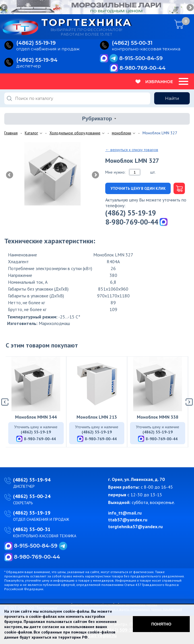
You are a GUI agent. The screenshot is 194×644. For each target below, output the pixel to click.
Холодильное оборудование (75, 133)
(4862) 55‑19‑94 (37, 60)
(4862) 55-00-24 (32, 496)
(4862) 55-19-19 (131, 213)
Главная (11, 133)
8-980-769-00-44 (143, 68)
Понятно (161, 624)
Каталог (31, 133)
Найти (172, 98)
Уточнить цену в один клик (138, 189)
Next (190, 8)
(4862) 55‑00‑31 (132, 43)
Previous (4, 8)
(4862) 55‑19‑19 (36, 43)
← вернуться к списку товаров (132, 150)
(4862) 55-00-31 (32, 529)
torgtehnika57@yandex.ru (135, 526)
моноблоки (121, 133)
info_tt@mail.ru (125, 513)
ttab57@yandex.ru (128, 520)
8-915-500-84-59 (141, 58)
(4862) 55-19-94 (32, 480)
